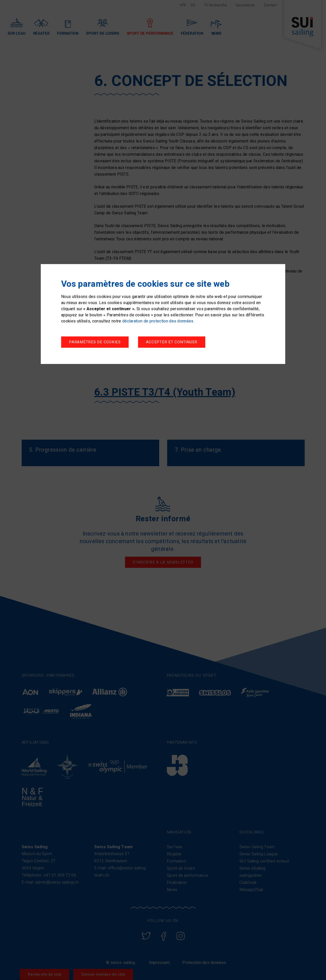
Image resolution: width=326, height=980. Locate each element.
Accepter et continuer (172, 342)
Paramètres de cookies (95, 342)
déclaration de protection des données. (158, 321)
